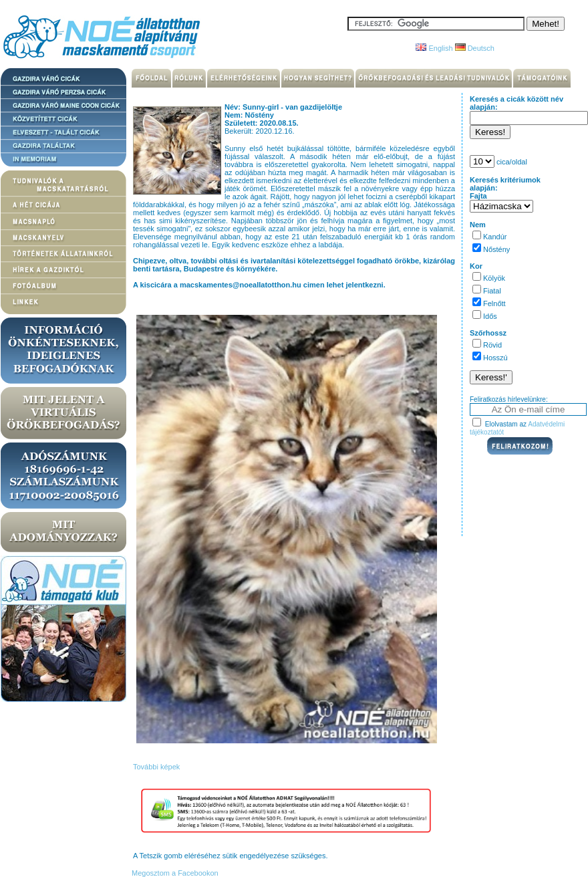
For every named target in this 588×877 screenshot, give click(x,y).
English (434, 48)
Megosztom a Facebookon (174, 873)
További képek (156, 767)
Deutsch (475, 48)
